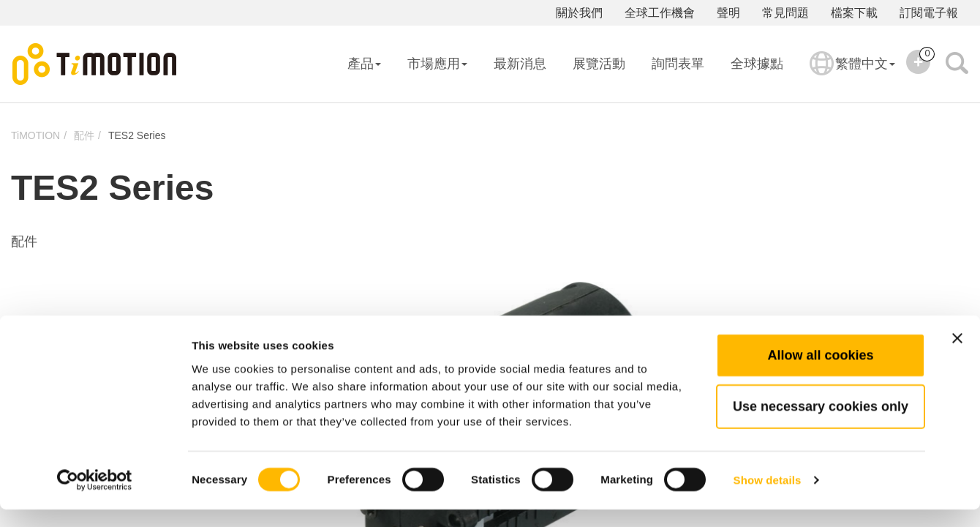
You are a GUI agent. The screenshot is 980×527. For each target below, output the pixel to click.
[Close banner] (957, 356)
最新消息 (520, 64)
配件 (84, 135)
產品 (364, 64)
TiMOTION (35, 135)
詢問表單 (678, 64)
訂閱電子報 (929, 13)
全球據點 (757, 64)
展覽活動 (599, 64)
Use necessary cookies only (821, 424)
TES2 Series (137, 135)
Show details (768, 498)
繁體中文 (852, 73)
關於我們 (579, 13)
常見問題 (785, 13)
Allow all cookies (820, 373)
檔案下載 (854, 13)
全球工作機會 (660, 13)
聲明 (728, 13)
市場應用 (437, 64)
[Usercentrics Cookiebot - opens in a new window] (95, 498)
